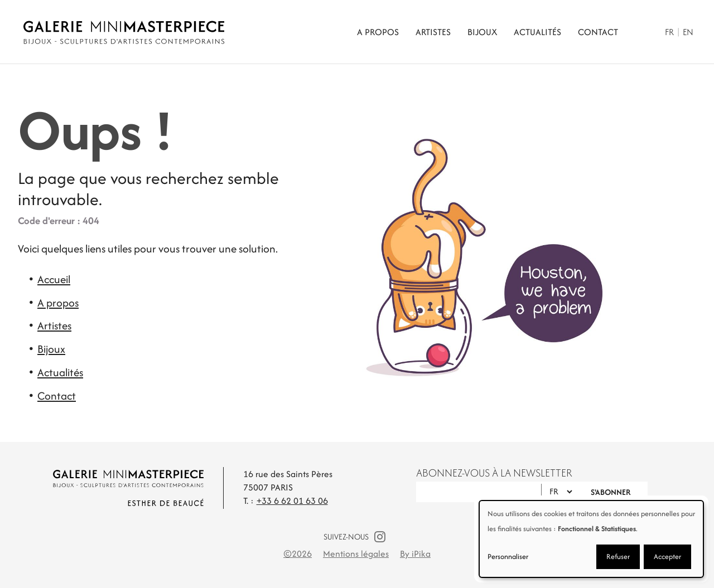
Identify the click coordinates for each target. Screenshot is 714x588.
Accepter (667, 557)
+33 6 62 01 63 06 (292, 501)
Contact (598, 32)
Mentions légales (356, 554)
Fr (669, 32)
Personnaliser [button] (508, 557)
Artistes (433, 32)
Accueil (54, 279)
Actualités (537, 32)
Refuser (618, 557)
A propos (378, 32)
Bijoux (482, 32)
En (688, 32)
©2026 (298, 554)
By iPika (415, 554)
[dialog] (591, 539)
